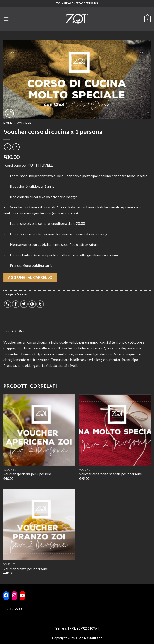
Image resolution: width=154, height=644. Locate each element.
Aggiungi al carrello (30, 277)
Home (8, 123)
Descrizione (14, 331)
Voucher (24, 123)
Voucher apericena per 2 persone (28, 474)
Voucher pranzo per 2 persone (26, 569)
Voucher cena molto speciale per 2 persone (111, 474)
